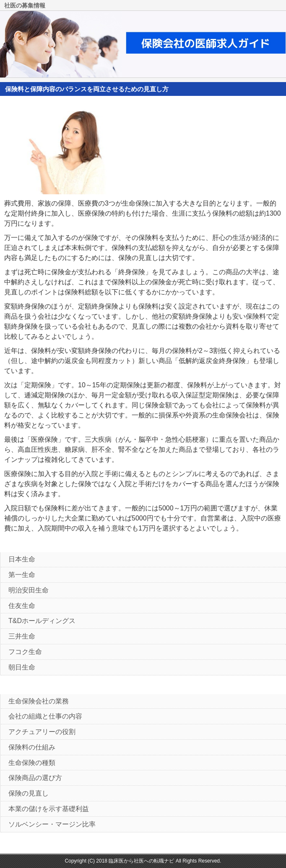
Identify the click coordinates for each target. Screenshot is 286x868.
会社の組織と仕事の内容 (45, 716)
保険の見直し (29, 793)
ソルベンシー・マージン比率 (52, 824)
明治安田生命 (29, 590)
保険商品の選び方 (35, 778)
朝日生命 (22, 667)
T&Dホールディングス (42, 621)
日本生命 (22, 559)
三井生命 (22, 636)
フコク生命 (25, 652)
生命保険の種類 (32, 763)
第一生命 (22, 575)
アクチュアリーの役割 (42, 732)
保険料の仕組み (32, 747)
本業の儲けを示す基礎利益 (49, 809)
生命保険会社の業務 (39, 701)
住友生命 (22, 606)
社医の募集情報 (25, 6)
